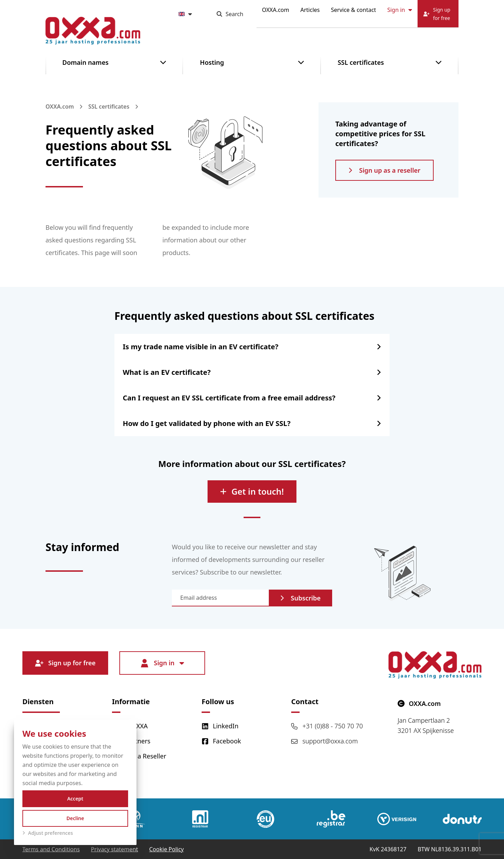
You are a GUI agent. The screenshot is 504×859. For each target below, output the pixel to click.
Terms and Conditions (51, 849)
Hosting (212, 62)
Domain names (85, 62)
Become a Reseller (139, 756)
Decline (75, 818)
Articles (310, 10)
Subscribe (300, 598)
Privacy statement (114, 849)
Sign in (400, 10)
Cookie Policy (166, 849)
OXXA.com (276, 10)
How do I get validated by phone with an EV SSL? (207, 423)
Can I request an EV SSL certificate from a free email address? (229, 398)
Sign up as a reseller (384, 170)
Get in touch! (252, 491)
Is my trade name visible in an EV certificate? (201, 347)
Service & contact (354, 10)
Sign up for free (65, 663)
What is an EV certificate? (167, 372)
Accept (75, 799)
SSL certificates (361, 62)
